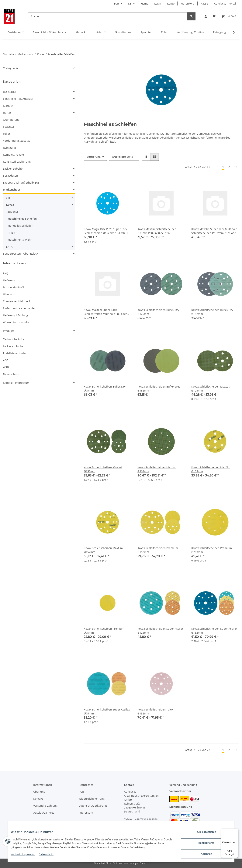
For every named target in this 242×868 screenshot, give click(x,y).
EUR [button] (116, 3)
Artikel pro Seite (123, 157)
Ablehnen (203, 855)
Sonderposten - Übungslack (21, 254)
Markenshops (12, 190)
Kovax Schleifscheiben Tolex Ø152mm (155, 711)
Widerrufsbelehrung (92, 799)
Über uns (9, 294)
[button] (206, 16)
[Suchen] (107, 16)
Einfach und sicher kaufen (20, 308)
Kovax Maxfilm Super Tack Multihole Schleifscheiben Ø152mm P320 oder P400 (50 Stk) (214, 231)
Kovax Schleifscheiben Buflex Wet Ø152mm (159, 388)
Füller (7, 134)
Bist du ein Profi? (14, 287)
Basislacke (10, 92)
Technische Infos (14, 339)
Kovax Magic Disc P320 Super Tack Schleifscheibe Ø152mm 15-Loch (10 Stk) (107, 231)
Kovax (10, 205)
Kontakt (38, 799)
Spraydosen (10, 176)
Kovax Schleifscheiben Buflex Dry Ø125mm (158, 312)
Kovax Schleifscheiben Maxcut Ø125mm (210, 388)
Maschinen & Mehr (20, 240)
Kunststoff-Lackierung (17, 162)
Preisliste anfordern (16, 353)
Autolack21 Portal (225, 3)
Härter (7, 113)
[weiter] (236, 167)
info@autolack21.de (146, 827)
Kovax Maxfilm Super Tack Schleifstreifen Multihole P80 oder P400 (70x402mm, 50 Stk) (105, 312)
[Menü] (236, 831)
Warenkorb (188, 3)
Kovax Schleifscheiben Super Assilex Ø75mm (107, 711)
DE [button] (130, 3)
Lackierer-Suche (13, 346)
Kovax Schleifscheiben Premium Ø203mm (212, 550)
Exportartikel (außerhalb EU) (21, 183)
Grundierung (11, 120)
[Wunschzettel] (214, 16)
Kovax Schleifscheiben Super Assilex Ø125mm (160, 631)
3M (8, 198)
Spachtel (9, 127)
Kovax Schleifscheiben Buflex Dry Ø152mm (212, 312)
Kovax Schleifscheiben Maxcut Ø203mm (157, 469)
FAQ (6, 273)
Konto (171, 3)
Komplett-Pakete (13, 155)
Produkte (9, 331)
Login (158, 3)
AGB (6, 360)
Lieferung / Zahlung (16, 315)
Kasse (204, 3)
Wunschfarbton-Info (16, 322)
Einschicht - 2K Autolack (18, 99)
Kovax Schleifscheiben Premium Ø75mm (104, 631)
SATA (9, 247)
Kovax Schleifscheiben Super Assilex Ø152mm (214, 631)
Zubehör (13, 212)
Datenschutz (49, 856)
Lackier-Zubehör (13, 169)
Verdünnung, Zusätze (17, 141)
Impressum (86, 813)
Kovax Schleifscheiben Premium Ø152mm (158, 550)
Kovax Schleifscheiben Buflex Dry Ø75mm (105, 388)
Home (145, 3)
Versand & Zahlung (45, 806)
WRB (6, 367)
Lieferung (9, 280)
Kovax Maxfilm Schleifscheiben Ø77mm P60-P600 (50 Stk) (157, 231)
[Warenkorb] (229, 16)
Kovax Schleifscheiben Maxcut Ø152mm (103, 469)
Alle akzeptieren (203, 835)
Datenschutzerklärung (93, 806)
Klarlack (8, 106)
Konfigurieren (203, 845)
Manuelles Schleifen (20, 226)
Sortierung (94, 157)
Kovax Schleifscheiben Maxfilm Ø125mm (211, 469)
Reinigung (9, 148)
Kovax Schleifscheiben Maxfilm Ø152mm (103, 550)
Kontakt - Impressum (26, 856)
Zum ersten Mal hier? (17, 301)
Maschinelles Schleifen (22, 219)
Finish (11, 233)
